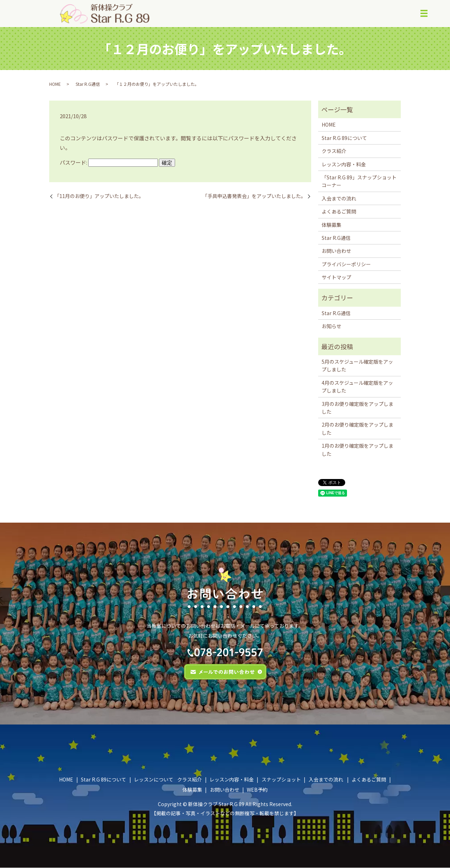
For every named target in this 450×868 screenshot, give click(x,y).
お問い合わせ (336, 251)
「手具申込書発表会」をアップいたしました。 (254, 196)
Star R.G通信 (88, 84)
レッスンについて (154, 780)
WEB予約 (257, 790)
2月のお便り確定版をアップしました (358, 429)
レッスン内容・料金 (344, 165)
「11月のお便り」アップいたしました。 (99, 196)
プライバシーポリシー (346, 264)
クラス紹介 (334, 151)
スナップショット (281, 780)
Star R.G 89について (344, 138)
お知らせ (332, 326)
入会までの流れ (339, 199)
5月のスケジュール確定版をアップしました (357, 366)
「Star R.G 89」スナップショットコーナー (359, 181)
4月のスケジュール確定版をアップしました (357, 387)
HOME (55, 84)
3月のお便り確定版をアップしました (358, 408)
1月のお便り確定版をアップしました (358, 450)
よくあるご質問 (339, 212)
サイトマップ (336, 277)
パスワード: (109, 163)
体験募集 (332, 225)
